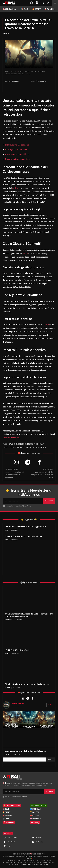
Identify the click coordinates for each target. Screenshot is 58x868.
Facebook (11, 842)
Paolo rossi (8, 447)
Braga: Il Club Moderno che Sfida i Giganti (24, 536)
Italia (42, 444)
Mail (9, 846)
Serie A (15, 188)
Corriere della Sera (11, 438)
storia (43, 447)
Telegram (40, 842)
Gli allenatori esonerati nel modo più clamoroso (27, 684)
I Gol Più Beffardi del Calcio (17, 650)
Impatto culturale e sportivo (17, 159)
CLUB (6, 530)
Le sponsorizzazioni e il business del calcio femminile (14, 475)
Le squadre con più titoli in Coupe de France (25, 751)
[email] (23, 501)
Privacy (38, 865)
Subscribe (49, 501)
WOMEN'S (8, 620)
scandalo (20, 447)
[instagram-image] (11, 719)
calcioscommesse (24, 444)
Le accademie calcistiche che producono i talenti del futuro (42, 475)
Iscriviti (50, 792)
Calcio (12, 444)
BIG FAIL (6, 33)
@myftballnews (19, 703)
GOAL (7, 654)
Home (7, 72)
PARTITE (8, 755)
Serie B (46, 325)
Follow (51, 705)
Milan (25, 254)
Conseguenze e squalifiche (17, 154)
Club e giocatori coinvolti (16, 150)
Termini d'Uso (28, 865)
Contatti (46, 865)
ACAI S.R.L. (29, 856)
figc (36, 444)
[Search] (51, 759)
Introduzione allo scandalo (17, 145)
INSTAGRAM (13, 838)
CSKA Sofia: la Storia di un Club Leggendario (25, 526)
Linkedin (39, 838)
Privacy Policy (26, 506)
